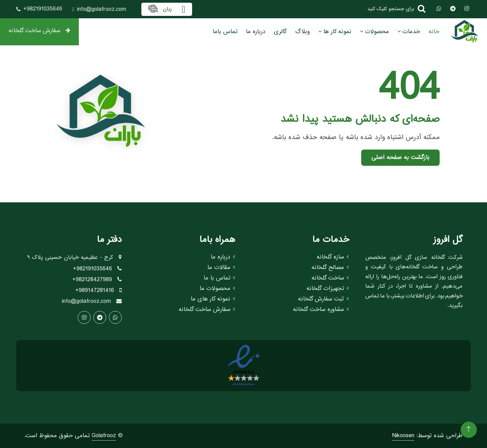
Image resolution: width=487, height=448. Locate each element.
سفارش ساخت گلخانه (39, 31)
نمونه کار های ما (213, 299)
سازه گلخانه (333, 257)
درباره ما (256, 32)
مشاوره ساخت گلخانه (321, 310)
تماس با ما (219, 278)
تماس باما (225, 32)
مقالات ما (221, 268)
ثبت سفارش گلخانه (323, 299)
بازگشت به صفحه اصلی (400, 158)
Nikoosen (403, 436)
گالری (280, 32)
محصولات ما (217, 289)
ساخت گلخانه (330, 278)
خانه (434, 32)
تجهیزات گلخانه (328, 289)
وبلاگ (303, 32)
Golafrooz (104, 436)
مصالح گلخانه (330, 268)
